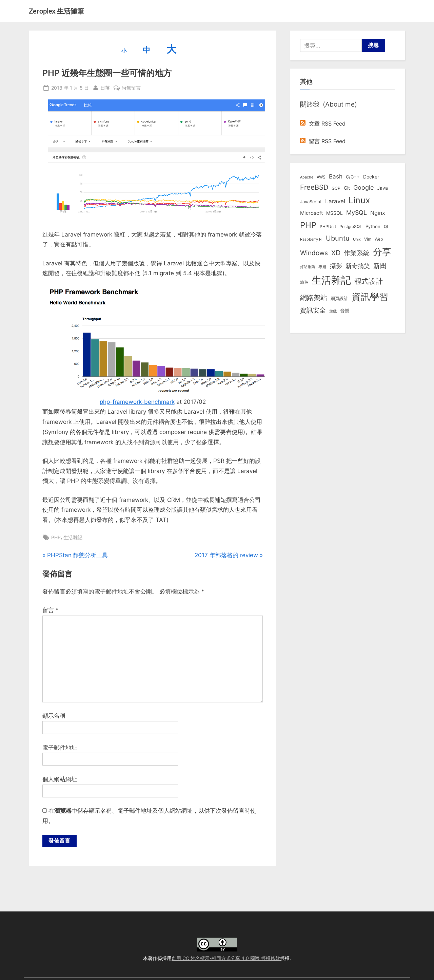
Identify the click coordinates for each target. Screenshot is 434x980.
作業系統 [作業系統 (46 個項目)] (357, 253)
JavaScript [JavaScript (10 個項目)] (311, 202)
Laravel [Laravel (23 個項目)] (335, 201)
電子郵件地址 (60, 748)
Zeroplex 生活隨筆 (56, 11)
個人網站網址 (60, 779)
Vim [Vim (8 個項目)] (368, 239)
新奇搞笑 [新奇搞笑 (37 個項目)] (358, 266)
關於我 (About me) (329, 104)
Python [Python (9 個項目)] (373, 227)
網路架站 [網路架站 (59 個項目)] (314, 297)
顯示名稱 (54, 716)
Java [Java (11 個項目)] (382, 188)
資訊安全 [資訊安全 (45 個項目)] (313, 310)
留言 (51, 610)
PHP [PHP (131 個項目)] (308, 225)
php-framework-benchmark (137, 402)
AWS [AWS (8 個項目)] (321, 177)
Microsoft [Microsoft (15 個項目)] (311, 213)
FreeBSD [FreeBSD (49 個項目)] (314, 187)
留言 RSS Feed (323, 141)
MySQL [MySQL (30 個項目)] (357, 213)
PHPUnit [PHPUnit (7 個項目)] (328, 227)
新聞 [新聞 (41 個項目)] (380, 266)
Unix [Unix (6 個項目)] (357, 239)
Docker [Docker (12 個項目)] (371, 177)
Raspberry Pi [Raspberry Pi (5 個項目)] (311, 239)
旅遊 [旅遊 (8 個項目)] (304, 282)
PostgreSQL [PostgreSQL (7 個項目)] (351, 227)
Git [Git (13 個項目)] (347, 188)
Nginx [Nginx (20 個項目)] (378, 213)
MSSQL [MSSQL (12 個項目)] (334, 213)
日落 (105, 87)
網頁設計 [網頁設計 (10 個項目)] (339, 298)
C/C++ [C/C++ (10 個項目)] (353, 177)
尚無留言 (131, 88)
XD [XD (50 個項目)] (336, 253)
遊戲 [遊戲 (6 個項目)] (333, 311)
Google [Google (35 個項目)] (363, 187)
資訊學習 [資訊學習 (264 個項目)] (370, 297)
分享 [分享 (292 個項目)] (382, 252)
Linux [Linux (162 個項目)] (359, 200)
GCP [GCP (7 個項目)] (336, 188)
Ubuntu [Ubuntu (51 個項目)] (338, 238)
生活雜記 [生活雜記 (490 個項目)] (331, 280)
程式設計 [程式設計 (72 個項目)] (369, 281)
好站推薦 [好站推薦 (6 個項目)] (308, 267)
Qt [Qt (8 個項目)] (386, 227)
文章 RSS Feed (323, 124)
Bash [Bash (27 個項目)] (336, 176)
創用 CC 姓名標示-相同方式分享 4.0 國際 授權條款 (226, 958)
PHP (56, 537)
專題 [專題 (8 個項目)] (322, 267)
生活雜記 (73, 537)
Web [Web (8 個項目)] (379, 239)
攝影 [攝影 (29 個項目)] (336, 266)
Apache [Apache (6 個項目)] (307, 177)
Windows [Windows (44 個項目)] (314, 253)
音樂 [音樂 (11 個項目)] (345, 311)
